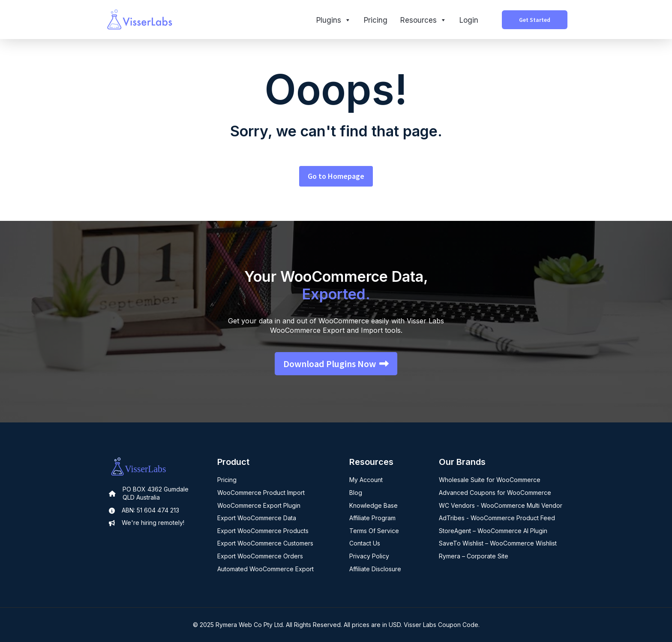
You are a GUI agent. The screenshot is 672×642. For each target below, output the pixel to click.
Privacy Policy (369, 556)
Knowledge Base (373, 505)
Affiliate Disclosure (375, 569)
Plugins (334, 20)
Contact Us (365, 543)
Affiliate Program (372, 518)
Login (469, 20)
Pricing (376, 20)
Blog (356, 493)
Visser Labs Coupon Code (441, 625)
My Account (366, 480)
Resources (423, 20)
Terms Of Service (374, 531)
